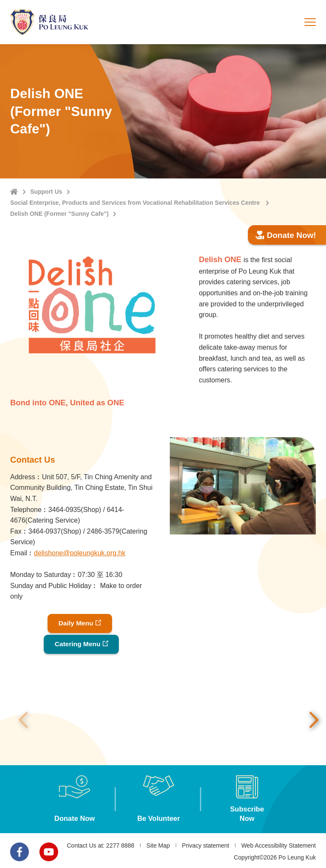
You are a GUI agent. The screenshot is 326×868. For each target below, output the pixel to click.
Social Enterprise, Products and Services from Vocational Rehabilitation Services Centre (136, 203)
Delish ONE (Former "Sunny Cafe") (59, 214)
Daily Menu (76, 623)
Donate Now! (286, 235)
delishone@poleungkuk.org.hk (80, 553)
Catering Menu (77, 643)
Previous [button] (23, 718)
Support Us (46, 192)
